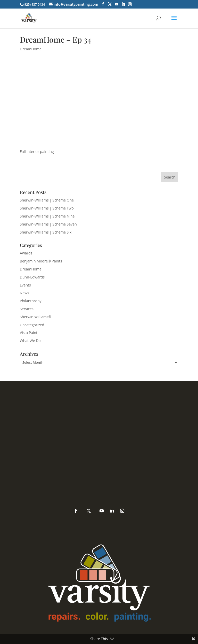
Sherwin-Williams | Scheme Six (46, 232)
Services (27, 309)
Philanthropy (31, 301)
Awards (26, 253)
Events (25, 285)
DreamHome (31, 49)
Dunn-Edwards (32, 277)
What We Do (30, 341)
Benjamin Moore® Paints (41, 261)
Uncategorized (32, 325)
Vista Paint (29, 333)
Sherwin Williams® (36, 317)
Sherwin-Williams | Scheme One (47, 200)
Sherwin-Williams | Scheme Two (47, 208)
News (24, 293)
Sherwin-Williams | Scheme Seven (48, 224)
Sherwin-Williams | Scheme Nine (47, 216)
